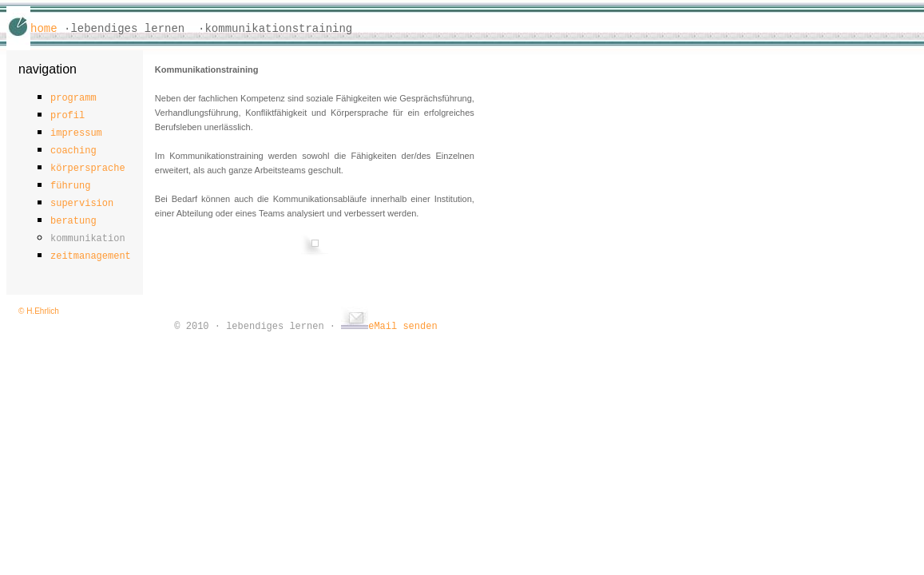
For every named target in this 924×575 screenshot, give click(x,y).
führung (70, 186)
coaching (73, 151)
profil (67, 116)
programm (73, 98)
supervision (82, 204)
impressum (76, 133)
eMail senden (389, 327)
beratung (73, 221)
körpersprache (88, 169)
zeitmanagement (91, 256)
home (44, 29)
